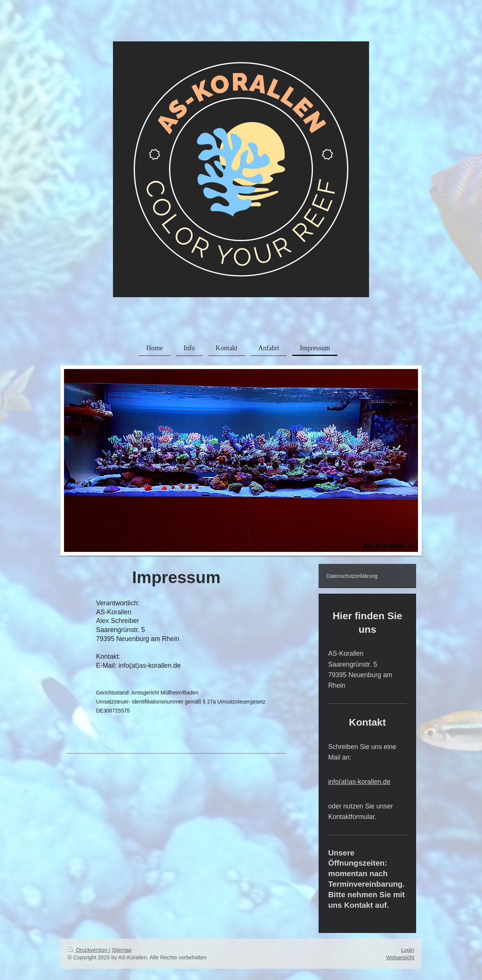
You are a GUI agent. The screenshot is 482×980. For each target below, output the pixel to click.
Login (408, 950)
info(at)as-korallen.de (359, 782)
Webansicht (400, 957)
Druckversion (88, 950)
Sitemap (122, 950)
